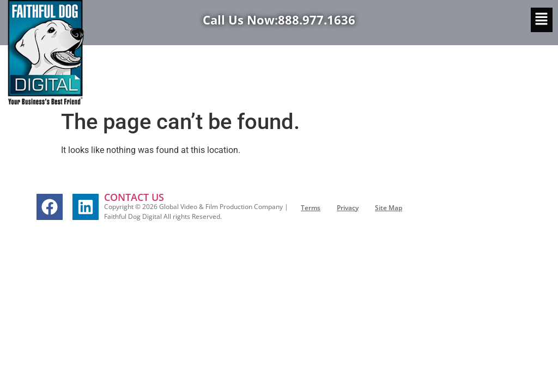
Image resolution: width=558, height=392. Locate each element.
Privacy (348, 208)
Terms (311, 208)
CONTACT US (134, 197)
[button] (542, 20)
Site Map (389, 208)
